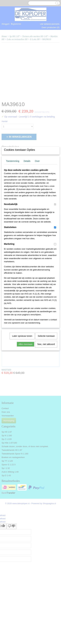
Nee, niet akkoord (46, 389)
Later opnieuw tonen (22, 380)
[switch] (55, 249)
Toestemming (13, 205)
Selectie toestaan (46, 380)
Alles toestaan (26, 389)
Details (27, 205)
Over (37, 205)
